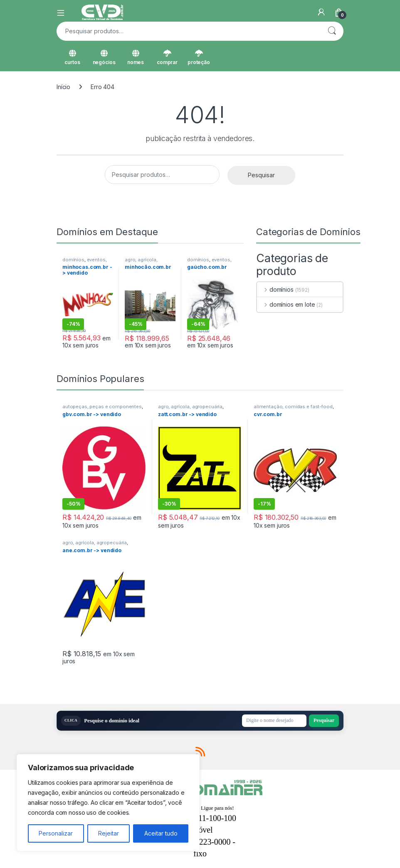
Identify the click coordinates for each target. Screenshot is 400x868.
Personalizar (56, 833)
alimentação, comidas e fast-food (293, 407)
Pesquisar (332, 31)
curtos (72, 57)
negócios (104, 57)
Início (63, 87)
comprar (167, 57)
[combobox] (188, 31)
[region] (108, 803)
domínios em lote (286, 304)
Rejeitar (109, 833)
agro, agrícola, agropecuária (141, 262)
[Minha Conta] (321, 12)
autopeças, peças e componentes (102, 407)
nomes (136, 57)
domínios (73, 260)
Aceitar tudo (161, 833)
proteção (199, 57)
